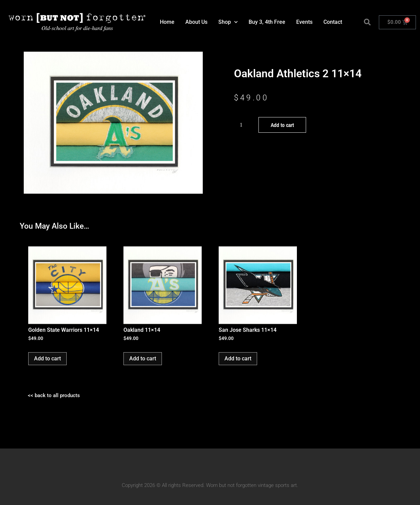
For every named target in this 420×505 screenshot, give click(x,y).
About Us (196, 22)
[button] (367, 22)
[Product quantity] (244, 125)
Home (167, 22)
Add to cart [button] (47, 359)
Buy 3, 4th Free (267, 22)
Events (304, 22)
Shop (228, 22)
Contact (333, 22)
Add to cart (282, 125)
